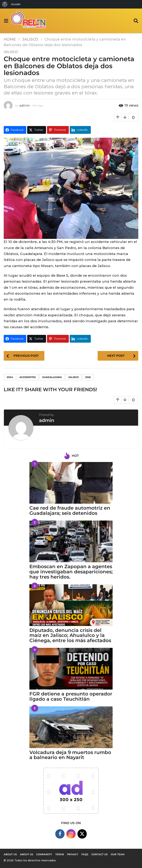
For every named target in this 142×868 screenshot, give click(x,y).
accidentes (28, 377)
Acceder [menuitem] (16, 4)
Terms (60, 854)
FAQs (85, 854)
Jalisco (11, 52)
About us (10, 854)
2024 (10, 377)
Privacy (73, 854)
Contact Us (99, 854)
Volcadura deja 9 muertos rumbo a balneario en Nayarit (70, 755)
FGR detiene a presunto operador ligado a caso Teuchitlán (71, 696)
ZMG (88, 377)
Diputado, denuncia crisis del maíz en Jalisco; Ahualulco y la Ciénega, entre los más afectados (70, 635)
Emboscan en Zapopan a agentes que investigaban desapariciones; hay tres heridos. (71, 572)
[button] (6, 21)
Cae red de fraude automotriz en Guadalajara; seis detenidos (70, 511)
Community (44, 854)
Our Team (118, 854)
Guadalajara (52, 377)
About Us (27, 854)
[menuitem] (5, 4)
